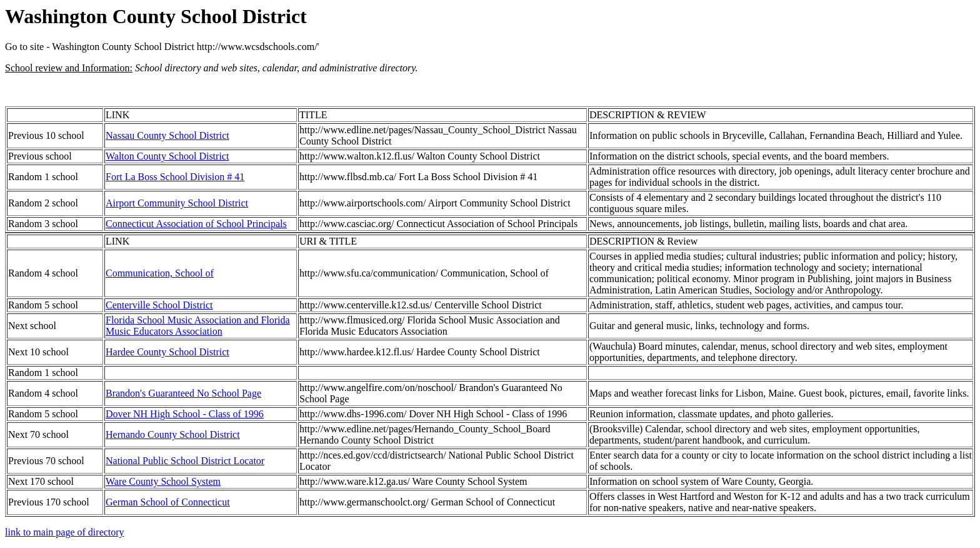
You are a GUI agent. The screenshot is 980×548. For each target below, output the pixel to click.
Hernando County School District (173, 434)
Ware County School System (163, 481)
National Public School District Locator (185, 461)
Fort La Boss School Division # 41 (175, 177)
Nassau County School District (167, 135)
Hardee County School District (167, 352)
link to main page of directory (65, 532)
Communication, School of (160, 273)
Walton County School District (167, 156)
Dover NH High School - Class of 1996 (185, 414)
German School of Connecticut (168, 502)
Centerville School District (159, 305)
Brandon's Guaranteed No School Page (183, 393)
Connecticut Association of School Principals (196, 224)
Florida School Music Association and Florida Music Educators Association (198, 326)
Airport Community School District (177, 203)
